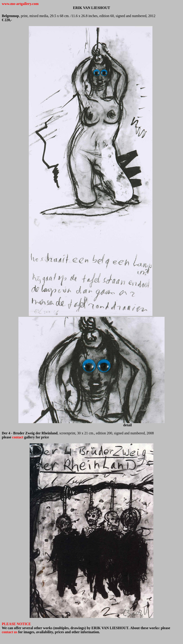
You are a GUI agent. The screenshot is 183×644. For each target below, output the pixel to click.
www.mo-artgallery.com (20, 4)
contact (18, 437)
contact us (10, 632)
